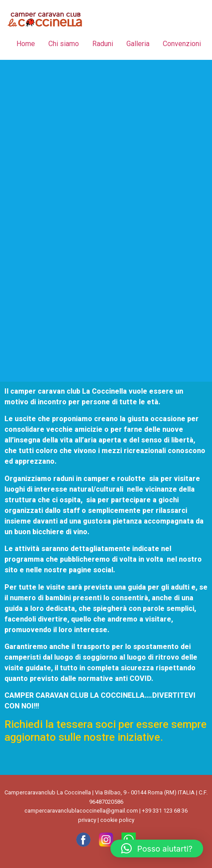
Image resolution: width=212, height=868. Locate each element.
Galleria (138, 44)
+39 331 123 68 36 (165, 811)
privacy (87, 820)
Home (26, 44)
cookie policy (117, 820)
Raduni (103, 44)
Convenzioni (182, 44)
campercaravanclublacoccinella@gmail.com (81, 811)
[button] (157, 848)
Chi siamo (64, 44)
